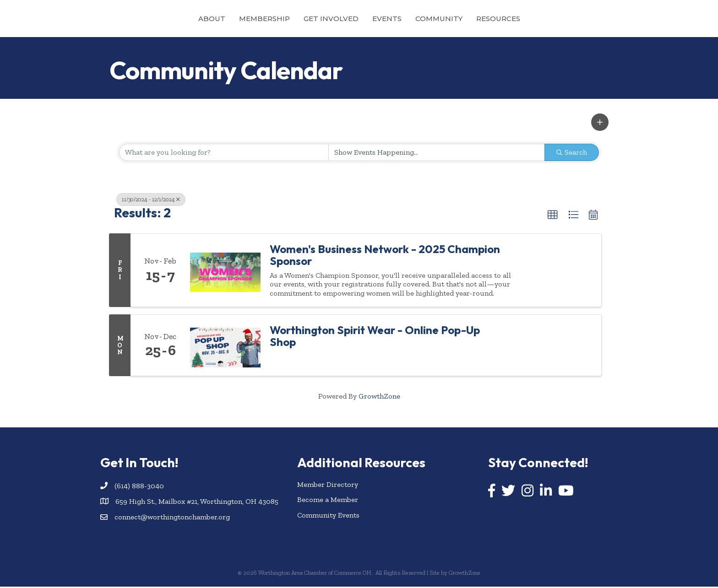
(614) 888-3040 (139, 487)
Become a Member (328, 501)
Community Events (328, 516)
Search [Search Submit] (572, 154)
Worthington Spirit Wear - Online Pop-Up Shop (375, 337)
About (171, 19)
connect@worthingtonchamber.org (172, 518)
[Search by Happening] (437, 154)
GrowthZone (379, 398)
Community (480, 19)
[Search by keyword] (224, 154)
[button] (600, 124)
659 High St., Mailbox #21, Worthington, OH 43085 (197, 503)
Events (428, 19)
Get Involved (290, 19)
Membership (223, 19)
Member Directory (328, 486)
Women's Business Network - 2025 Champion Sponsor (385, 256)
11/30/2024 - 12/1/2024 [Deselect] (151, 201)
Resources (539, 19)
